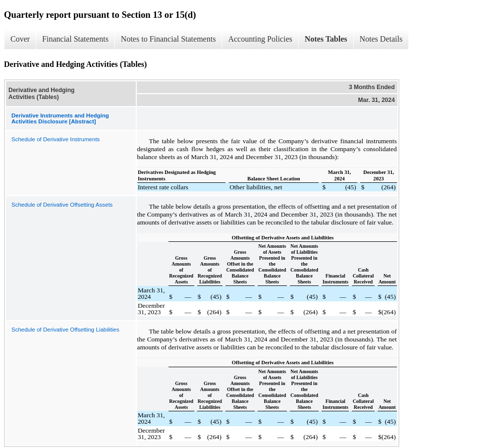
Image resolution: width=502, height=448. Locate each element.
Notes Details (381, 39)
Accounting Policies (260, 39)
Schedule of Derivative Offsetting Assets (62, 205)
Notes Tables (326, 39)
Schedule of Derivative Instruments (56, 139)
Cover (20, 39)
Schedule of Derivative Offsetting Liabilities (65, 330)
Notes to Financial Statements (168, 39)
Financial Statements (75, 39)
